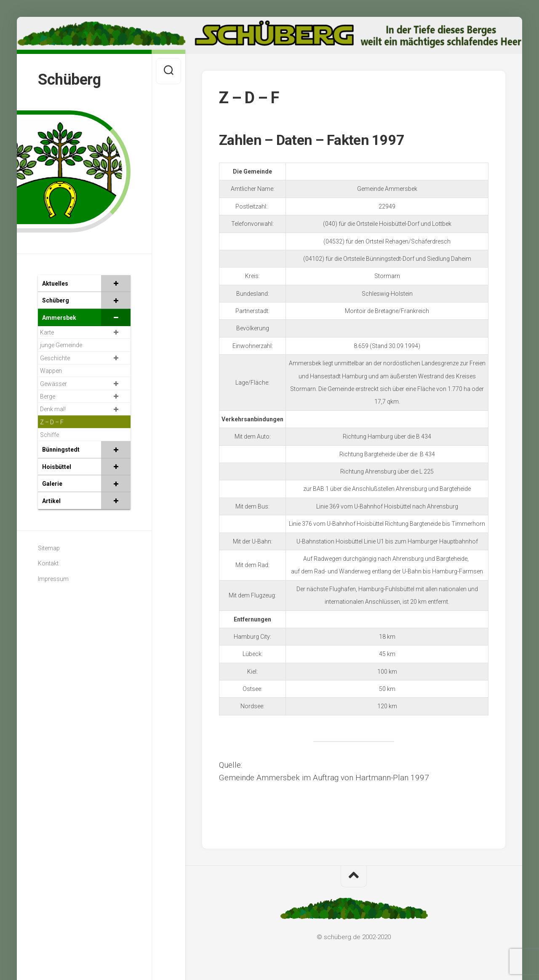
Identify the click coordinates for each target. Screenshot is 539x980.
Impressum (53, 579)
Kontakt (48, 563)
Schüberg (69, 80)
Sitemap (49, 548)
